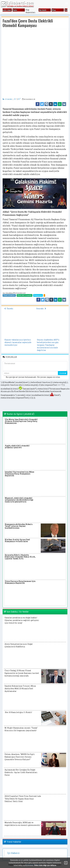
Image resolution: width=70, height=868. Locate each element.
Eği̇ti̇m (49, 10)
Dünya (23, 10)
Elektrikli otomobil (25, 295)
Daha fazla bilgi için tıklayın (45, 865)
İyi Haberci (13, 853)
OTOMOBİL (7, 99)
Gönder (63, 373)
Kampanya (38, 295)
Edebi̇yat (37, 10)
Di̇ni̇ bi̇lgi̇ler (12, 10)
